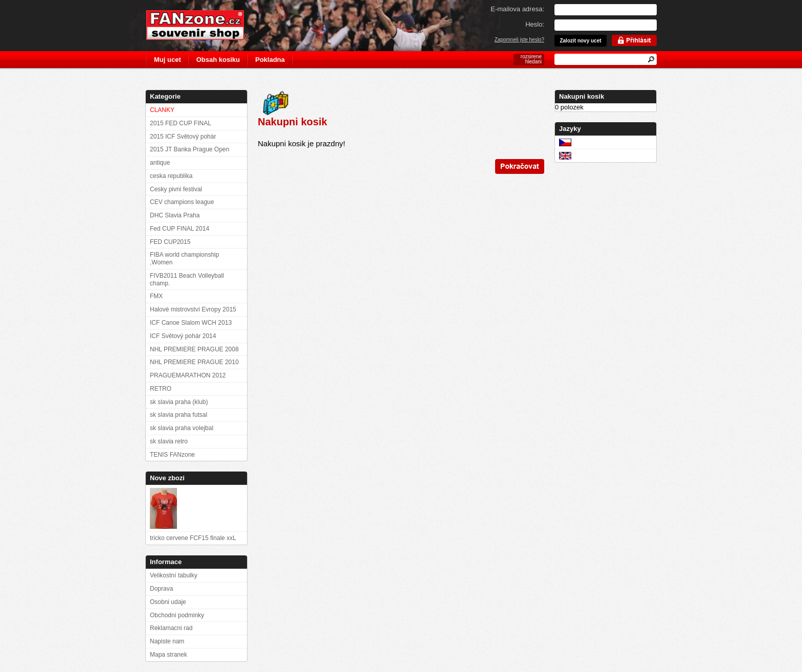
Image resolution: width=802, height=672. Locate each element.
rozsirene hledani (531, 59)
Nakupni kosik (582, 96)
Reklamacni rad (171, 628)
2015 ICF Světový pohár (183, 137)
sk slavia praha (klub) (179, 402)
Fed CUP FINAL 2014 (180, 229)
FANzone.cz (203, 25)
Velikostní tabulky (174, 575)
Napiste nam (167, 641)
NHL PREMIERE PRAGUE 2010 (194, 362)
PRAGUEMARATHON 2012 (188, 375)
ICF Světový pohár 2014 (183, 336)
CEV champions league (182, 202)
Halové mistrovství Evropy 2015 (193, 309)
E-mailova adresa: (517, 9)
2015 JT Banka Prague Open (190, 149)
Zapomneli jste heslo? (519, 40)
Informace (166, 562)
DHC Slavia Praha (175, 215)
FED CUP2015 (170, 242)
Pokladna (270, 60)
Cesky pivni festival (176, 189)
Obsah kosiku (218, 60)
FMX (156, 296)
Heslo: (535, 24)
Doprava (161, 589)
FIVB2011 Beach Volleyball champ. (187, 279)
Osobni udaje (168, 602)
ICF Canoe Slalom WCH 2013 (191, 323)
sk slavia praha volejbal (182, 428)
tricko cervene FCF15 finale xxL (193, 538)
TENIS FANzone (172, 455)
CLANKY (162, 110)
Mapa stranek (169, 655)
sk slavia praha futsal (179, 415)
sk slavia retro (169, 441)
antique (160, 163)
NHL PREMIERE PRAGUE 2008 (194, 349)
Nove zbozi (167, 478)
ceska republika (171, 176)
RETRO (161, 389)
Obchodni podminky (177, 615)
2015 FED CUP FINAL (181, 123)
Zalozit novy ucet (580, 41)
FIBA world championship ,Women (184, 259)
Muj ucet (168, 60)
